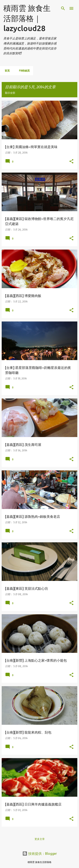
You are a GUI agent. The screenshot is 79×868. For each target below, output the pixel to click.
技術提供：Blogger (40, 854)
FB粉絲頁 (23, 71)
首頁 (6, 71)
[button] (71, 161)
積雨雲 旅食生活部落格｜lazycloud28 (27, 18)
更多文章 (40, 839)
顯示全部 (10, 93)
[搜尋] (63, 8)
